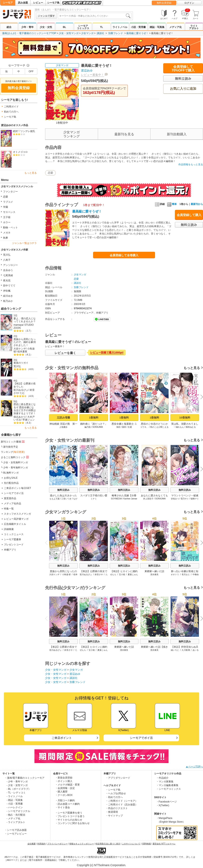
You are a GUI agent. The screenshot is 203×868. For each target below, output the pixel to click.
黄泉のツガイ (21, 363)
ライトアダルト (194, 27)
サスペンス (9, 212)
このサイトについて (131, 844)
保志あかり (20, 417)
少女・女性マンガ (69, 33)
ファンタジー (10, 192)
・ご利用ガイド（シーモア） (122, 801)
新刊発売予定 (11, 447)
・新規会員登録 (64, 778)
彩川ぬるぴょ (21, 390)
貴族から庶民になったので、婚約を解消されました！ (25, 342)
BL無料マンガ (11, 473)
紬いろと (175, 650)
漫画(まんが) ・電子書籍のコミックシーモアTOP (29, 33)
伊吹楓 (7, 291)
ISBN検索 (147, 844)
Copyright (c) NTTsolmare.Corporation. (101, 865)
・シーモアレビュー (16, 834)
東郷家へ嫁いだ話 (154, 571)
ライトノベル (120, 27)
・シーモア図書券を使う (69, 813)
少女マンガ (87, 33)
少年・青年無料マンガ (16, 468)
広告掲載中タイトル (15, 524)
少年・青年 (27, 27)
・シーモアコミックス (169, 789)
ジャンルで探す (46, 16)
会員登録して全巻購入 (124, 255)
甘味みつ (175, 499)
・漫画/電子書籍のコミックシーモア (25, 778)
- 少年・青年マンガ (17, 782)
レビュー (38, 3)
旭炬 (118, 427)
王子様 (7, 217)
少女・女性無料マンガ (16, 462)
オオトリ (175, 574)
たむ (22, 393)
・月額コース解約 (65, 800)
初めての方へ (11, 112)
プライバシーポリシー (57, 844)
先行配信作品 (11, 483)
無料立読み (63, 490)
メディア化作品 (13, 504)
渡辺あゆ (87, 70)
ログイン (189, 3)
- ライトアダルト (16, 822)
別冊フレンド (116, 33)
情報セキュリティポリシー (82, 844)
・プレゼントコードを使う (70, 816)
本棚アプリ (10, 550)
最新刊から (197, 204)
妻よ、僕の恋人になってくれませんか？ (25, 320)
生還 (130, 427)
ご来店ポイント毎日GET (18, 488)
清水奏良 (154, 574)
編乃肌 (88, 427)
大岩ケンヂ (20, 349)
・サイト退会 (63, 807)
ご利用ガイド (11, 107)
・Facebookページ (167, 802)
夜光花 (7, 281)
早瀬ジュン (29, 420)
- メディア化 (13, 819)
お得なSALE (11, 478)
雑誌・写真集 (157, 27)
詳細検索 (9, 529)
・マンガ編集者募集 (167, 785)
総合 (9, 27)
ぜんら (113, 574)
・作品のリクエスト (117, 808)
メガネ (7, 233)
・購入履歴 (61, 792)
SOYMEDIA (116, 499)
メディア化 (176, 27)
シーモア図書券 (13, 539)
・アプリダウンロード (118, 778)
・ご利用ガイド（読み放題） (122, 805)
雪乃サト (185, 499)
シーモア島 (53, 3)
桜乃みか (8, 301)
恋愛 (6, 197)
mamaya (18, 325)
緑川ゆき (8, 296)
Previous (48, 397)
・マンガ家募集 (165, 782)
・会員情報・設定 (65, 788)
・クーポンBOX (64, 795)
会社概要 (32, 844)
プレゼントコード (14, 545)
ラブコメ (8, 202)
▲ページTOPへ (194, 767)
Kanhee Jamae (130, 499)
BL (64, 27)
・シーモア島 (113, 790)
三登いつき (66, 499)
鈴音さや (99, 574)
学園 (6, 207)
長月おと (186, 574)
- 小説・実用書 (15, 804)
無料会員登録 (164, 3)
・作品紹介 (162, 778)
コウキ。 (144, 427)
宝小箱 (122, 574)
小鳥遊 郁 (67, 574)
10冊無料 (185, 418)
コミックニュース (14, 534)
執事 (6, 238)
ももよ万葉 (55, 499)
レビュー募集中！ (92, 75)
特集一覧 (9, 509)
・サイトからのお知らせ (69, 820)
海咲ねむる (191, 427)
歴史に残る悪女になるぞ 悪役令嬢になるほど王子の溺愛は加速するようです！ (25, 409)
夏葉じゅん (133, 574)
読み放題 (23, 3)
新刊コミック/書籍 (13, 441)
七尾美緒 (8, 275)
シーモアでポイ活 (14, 493)
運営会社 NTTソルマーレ (164, 844)
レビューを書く (65, 353)
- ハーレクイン (15, 807)
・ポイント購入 (64, 781)
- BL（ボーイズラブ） (19, 789)
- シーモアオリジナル (18, 811)
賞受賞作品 (10, 498)
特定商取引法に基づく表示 (108, 844)
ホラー (7, 222)
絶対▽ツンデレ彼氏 (24, 131)
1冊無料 (94, 418)
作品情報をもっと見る (191, 164)
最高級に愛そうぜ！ (137, 33)
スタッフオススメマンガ (17, 514)
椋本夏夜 (22, 352)
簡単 (172, 204)
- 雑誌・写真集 (15, 800)
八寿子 (7, 260)
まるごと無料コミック (15, 457)
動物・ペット (10, 228)
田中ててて (9, 286)
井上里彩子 (148, 499)
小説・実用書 (138, 27)
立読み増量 (63, 418)
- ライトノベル (15, 796)
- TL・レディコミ (16, 793)
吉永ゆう (8, 270)
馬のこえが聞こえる (159, 427)
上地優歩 (63, 427)
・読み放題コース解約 (67, 804)
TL (102, 27)
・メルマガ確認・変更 (67, 785)
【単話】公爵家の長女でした (25, 385)
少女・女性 (46, 27)
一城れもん (179, 427)
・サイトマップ (114, 816)
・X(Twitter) (163, 805)
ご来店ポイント (62, 738)
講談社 (100, 33)
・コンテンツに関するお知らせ (72, 823)
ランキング (13, 452)
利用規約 (41, 844)
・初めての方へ (114, 797)
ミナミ (94, 499)
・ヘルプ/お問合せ (116, 793)
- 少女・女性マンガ (17, 785)
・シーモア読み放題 (16, 830)
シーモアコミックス (83, 27)
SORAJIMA (98, 427)
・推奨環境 (112, 812)
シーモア (8, 3)
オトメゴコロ (20, 152)
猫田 (124, 427)
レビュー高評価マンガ (16, 519)
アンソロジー (10, 265)
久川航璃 (186, 650)
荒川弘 (7, 255)
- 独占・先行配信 (16, 815)
